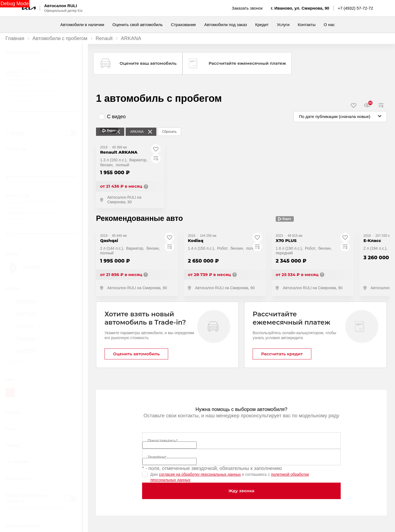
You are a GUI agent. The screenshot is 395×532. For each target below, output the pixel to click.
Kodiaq (196, 240)
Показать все (15, 362)
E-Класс (372, 240)
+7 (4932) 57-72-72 (355, 8)
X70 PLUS (286, 240)
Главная (15, 38)
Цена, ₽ (13, 72)
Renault (104, 38)
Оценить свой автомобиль (36, 508)
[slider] (8, 112)
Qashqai (109, 240)
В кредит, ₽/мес (40, 72)
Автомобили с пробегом (60, 38)
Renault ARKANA (119, 152)
